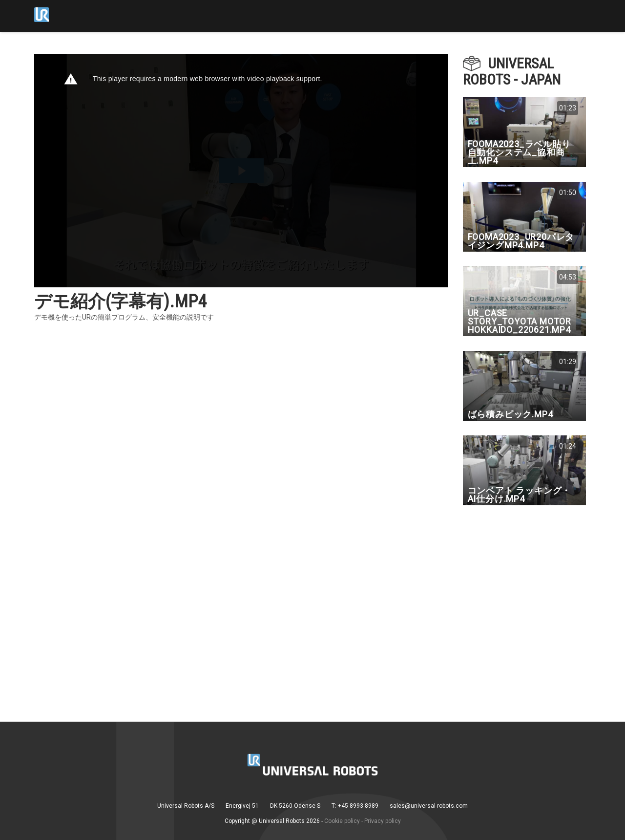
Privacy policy (383, 821)
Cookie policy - (344, 821)
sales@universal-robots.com (429, 806)
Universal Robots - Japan (512, 71)
